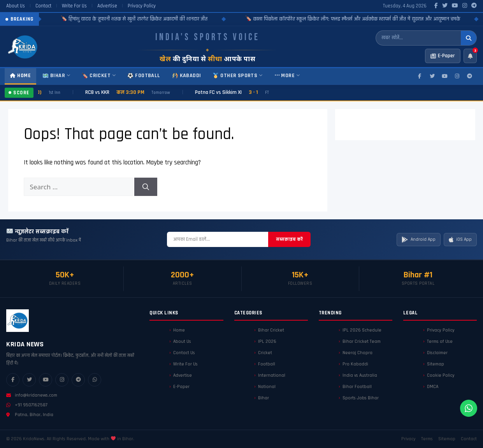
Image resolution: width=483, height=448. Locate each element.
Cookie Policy (441, 375)
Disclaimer (437, 353)
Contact (43, 6)
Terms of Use (440, 341)
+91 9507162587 (27, 405)
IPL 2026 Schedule (362, 330)
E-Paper (181, 387)
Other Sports (238, 76)
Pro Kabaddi (355, 364)
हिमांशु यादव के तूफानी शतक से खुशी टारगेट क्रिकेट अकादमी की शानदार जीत (154, 19)
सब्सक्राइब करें (289, 239)
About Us (16, 6)
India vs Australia (360, 375)
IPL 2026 (267, 341)
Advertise (107, 6)
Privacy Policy (142, 6)
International (272, 375)
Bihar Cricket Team (362, 341)
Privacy (408, 439)
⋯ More (287, 76)
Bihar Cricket (271, 330)
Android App (419, 240)
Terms (427, 439)
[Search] (146, 187)
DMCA (433, 387)
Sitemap (436, 364)
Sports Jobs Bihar (361, 398)
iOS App (460, 240)
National (267, 387)
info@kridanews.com (32, 395)
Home (20, 76)
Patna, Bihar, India (30, 415)
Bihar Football (357, 387)
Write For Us (74, 6)
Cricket (99, 76)
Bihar (56, 76)
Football (144, 76)
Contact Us (184, 353)
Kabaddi (187, 76)
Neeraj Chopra (357, 353)
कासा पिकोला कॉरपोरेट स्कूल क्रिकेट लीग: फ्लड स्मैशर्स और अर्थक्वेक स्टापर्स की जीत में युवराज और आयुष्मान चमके (372, 19)
